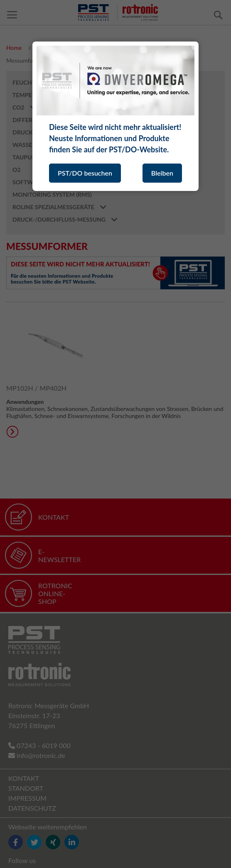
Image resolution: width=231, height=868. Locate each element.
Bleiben (162, 173)
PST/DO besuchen (85, 173)
